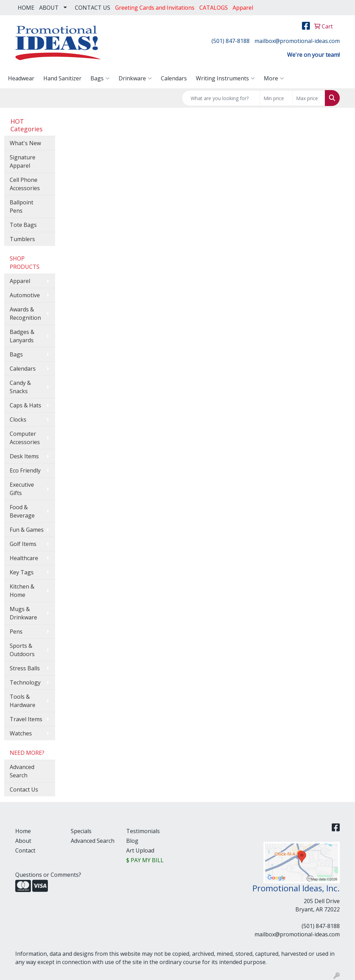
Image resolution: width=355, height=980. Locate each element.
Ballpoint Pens (21, 206)
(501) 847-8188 (231, 41)
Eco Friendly (25, 470)
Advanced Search (22, 771)
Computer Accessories (25, 438)
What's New (25, 143)
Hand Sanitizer (62, 78)
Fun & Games (27, 530)
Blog (132, 841)
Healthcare (24, 558)
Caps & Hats (25, 405)
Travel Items (26, 719)
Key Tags (22, 572)
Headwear (21, 78)
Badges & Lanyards (22, 336)
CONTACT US (93, 8)
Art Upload (140, 850)
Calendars (174, 78)
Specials (81, 831)
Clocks (18, 420)
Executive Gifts (22, 489)
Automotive (25, 295)
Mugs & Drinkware (23, 613)
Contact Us (24, 789)
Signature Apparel (23, 161)
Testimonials (143, 831)
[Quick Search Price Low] (276, 98)
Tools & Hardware (23, 701)
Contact (25, 850)
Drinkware (135, 78)
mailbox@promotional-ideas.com (297, 41)
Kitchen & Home (22, 591)
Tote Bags (23, 225)
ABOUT (49, 8)
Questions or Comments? (48, 875)
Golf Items (23, 544)
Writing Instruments (225, 78)
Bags (100, 78)
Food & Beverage (22, 511)
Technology (25, 682)
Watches (21, 733)
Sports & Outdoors (22, 650)
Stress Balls (25, 668)
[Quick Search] (221, 98)
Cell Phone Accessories (25, 184)
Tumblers (22, 239)
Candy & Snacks (20, 387)
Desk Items (24, 456)
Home (23, 831)
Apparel (20, 281)
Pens (16, 632)
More (274, 78)
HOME (26, 8)
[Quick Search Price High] (309, 98)
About (23, 841)
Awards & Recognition (25, 314)
